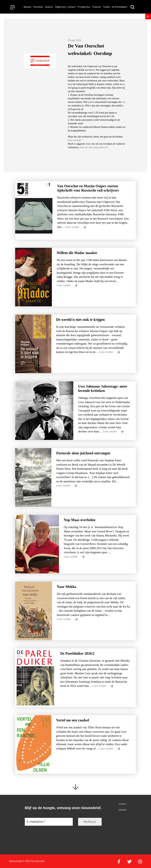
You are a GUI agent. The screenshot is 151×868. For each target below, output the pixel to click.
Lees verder (76, 227)
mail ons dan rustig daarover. (94, 147)
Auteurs (49, 7)
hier (124, 102)
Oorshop (38, 7)
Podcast (97, 7)
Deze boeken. (75, 140)
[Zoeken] (132, 7)
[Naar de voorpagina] (11, 7)
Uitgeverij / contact (65, 7)
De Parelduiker (120, 7)
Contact (122, 804)
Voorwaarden (15, 861)
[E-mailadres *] (49, 822)
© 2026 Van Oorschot (34, 861)
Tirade (106, 7)
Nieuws (28, 7)
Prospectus (84, 7)
